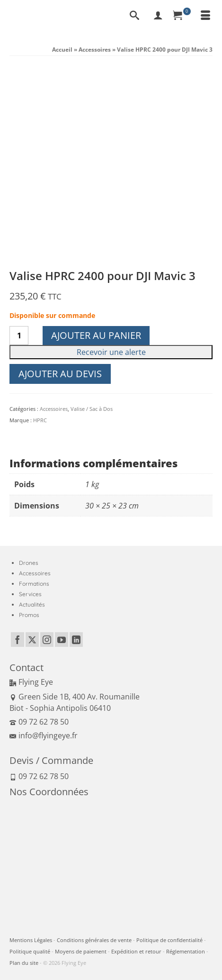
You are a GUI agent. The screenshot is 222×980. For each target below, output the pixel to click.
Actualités (32, 604)
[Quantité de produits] (19, 336)
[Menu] (205, 16)
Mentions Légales (31, 940)
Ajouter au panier (96, 335)
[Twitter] (32, 640)
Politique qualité (30, 951)
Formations (34, 584)
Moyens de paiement (81, 951)
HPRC (40, 420)
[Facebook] (18, 640)
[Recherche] (134, 16)
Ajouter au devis (60, 374)
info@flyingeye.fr (44, 735)
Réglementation (186, 951)
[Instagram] (47, 640)
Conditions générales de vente (94, 940)
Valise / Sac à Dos (92, 409)
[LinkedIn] (76, 640)
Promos (29, 615)
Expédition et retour (136, 951)
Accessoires (54, 409)
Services (30, 594)
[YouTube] (62, 640)
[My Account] (158, 16)
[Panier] (182, 16)
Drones (29, 563)
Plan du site (24, 963)
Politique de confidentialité (169, 940)
